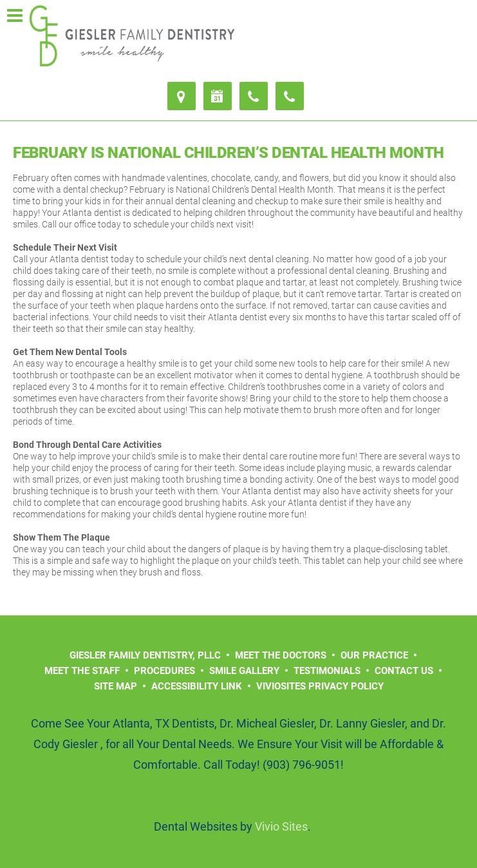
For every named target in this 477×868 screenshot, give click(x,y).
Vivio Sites (281, 826)
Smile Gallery (244, 671)
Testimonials (327, 671)
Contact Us (404, 671)
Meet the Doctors (281, 655)
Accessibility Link (197, 686)
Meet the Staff (82, 671)
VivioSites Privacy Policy (320, 686)
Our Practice (374, 655)
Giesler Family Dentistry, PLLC (145, 655)
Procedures (164, 671)
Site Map (116, 686)
